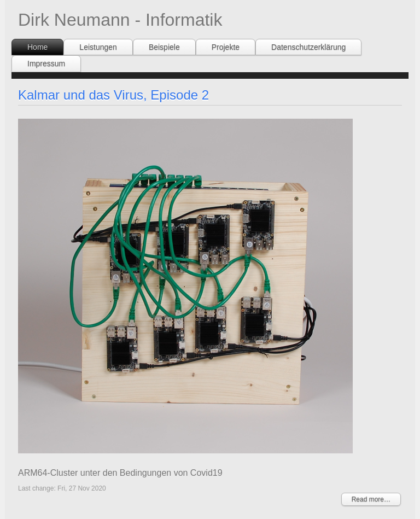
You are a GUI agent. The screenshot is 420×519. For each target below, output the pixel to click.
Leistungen (98, 47)
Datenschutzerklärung (308, 47)
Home (37, 47)
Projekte (226, 47)
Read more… (371, 499)
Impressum (46, 63)
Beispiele (164, 47)
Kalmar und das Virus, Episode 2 (113, 95)
